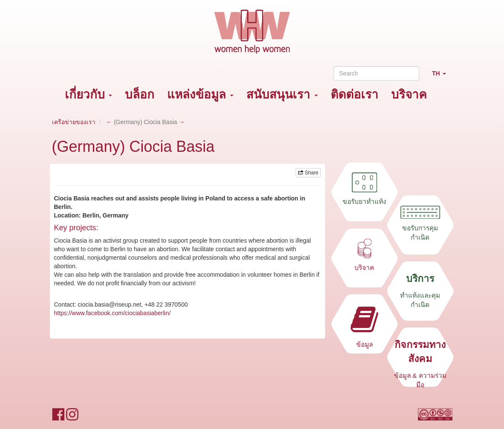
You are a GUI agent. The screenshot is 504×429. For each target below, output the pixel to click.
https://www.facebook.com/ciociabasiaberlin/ (112, 313)
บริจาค (409, 94)
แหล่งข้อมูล (200, 94)
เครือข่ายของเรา (74, 122)
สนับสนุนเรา (282, 94)
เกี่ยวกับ (89, 94)
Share (308, 173)
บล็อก (140, 94)
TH (442, 77)
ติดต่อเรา (354, 94)
